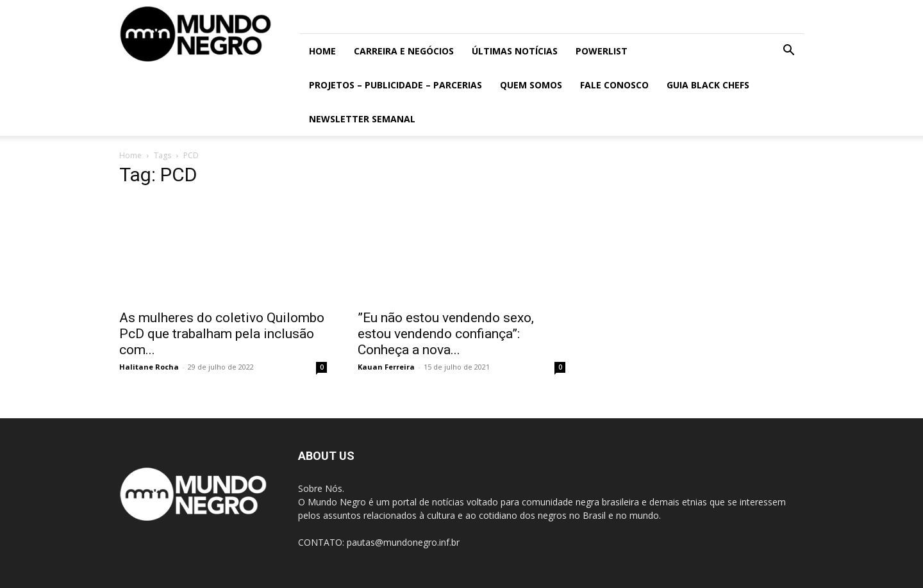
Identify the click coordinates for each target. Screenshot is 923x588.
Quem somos (531, 85)
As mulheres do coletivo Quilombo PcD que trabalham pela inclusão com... (222, 334)
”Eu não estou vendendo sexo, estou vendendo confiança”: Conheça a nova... (446, 334)
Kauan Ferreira (386, 367)
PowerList (602, 51)
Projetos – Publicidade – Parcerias (395, 85)
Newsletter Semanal (362, 119)
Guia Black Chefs (708, 85)
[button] (788, 52)
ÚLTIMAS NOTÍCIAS (515, 51)
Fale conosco (614, 85)
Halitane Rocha (149, 367)
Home (322, 51)
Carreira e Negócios (404, 51)
